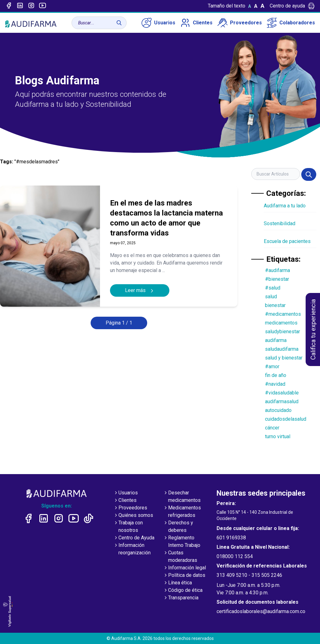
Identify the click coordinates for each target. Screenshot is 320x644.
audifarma (276, 340)
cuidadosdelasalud (286, 419)
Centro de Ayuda (134, 538)
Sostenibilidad (280, 223)
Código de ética (183, 591)
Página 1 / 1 (119, 323)
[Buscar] (119, 23)
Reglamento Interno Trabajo (182, 542)
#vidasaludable (282, 393)
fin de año (276, 375)
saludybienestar (282, 332)
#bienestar (277, 279)
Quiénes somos (133, 516)
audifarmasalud (282, 401)
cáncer (272, 428)
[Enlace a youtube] (42, 6)
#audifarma (277, 270)
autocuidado (278, 410)
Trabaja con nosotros (128, 527)
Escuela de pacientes (287, 241)
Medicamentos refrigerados (182, 512)
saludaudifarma (282, 349)
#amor (272, 367)
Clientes (196, 23)
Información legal (185, 568)
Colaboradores (291, 23)
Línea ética (177, 583)
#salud (273, 288)
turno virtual (278, 436)
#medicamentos (283, 314)
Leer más (140, 290)
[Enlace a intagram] (31, 6)
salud (271, 297)
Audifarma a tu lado (285, 206)
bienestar (275, 305)
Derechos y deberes (178, 527)
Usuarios (158, 23)
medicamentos (281, 323)
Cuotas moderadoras (180, 557)
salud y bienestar (284, 358)
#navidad (275, 384)
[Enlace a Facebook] (9, 6)
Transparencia (181, 598)
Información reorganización (132, 549)
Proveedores (240, 23)
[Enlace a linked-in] (20, 6)
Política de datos (184, 576)
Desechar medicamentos (182, 497)
